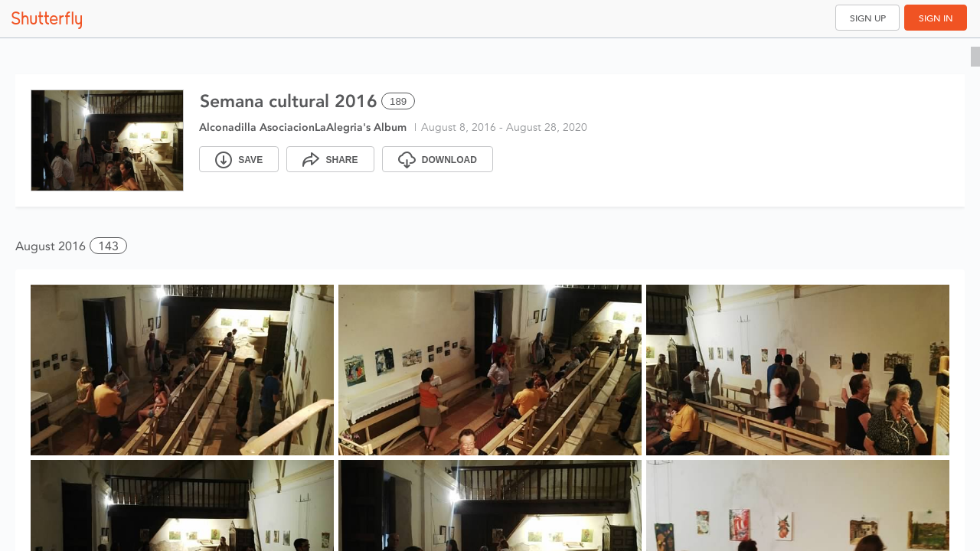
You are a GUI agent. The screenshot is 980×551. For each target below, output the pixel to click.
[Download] (438, 159)
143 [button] (108, 246)
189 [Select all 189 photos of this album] (398, 101)
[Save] (239, 159)
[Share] (330, 159)
